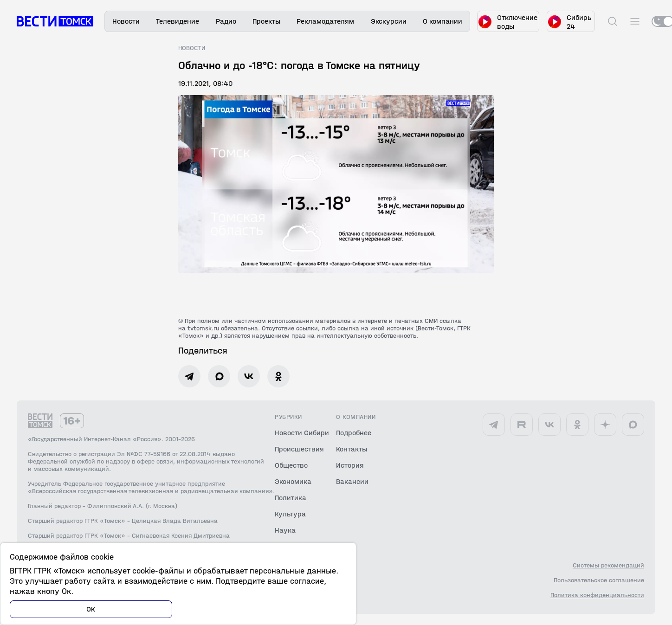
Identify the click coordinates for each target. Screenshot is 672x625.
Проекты (266, 21)
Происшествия (299, 449)
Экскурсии (389, 21)
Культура (290, 514)
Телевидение (178, 21)
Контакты (352, 449)
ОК (91, 609)
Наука (285, 530)
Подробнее (354, 433)
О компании (443, 21)
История (350, 465)
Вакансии (352, 481)
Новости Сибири (302, 433)
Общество (291, 465)
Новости (126, 21)
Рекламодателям (325, 21)
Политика (291, 498)
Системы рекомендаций (608, 566)
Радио (226, 21)
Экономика (293, 481)
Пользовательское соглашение (599, 580)
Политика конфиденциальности (597, 595)
